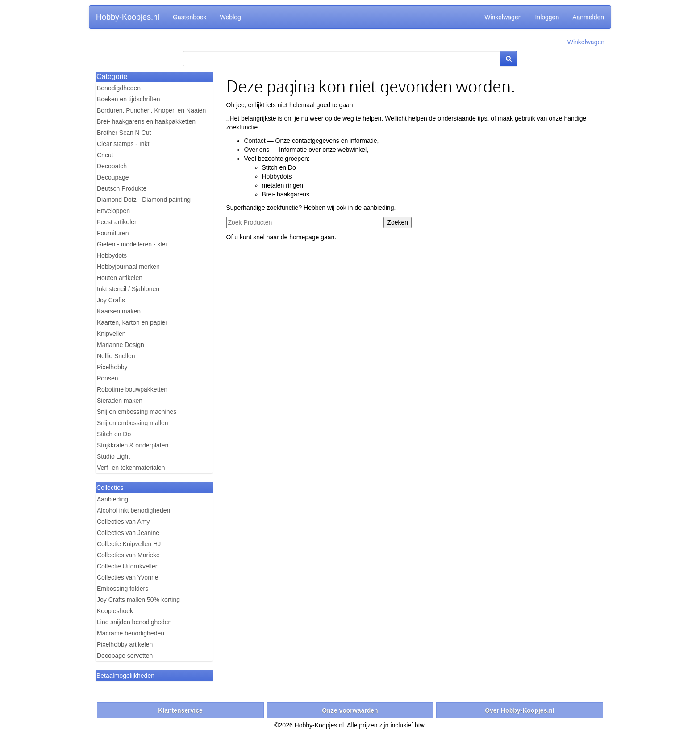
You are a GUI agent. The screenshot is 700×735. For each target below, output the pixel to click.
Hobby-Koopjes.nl (128, 17)
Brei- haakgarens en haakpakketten (146, 121)
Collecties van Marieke (128, 555)
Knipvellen (111, 334)
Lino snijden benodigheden (134, 622)
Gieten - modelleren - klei (132, 244)
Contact (255, 141)
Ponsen (107, 378)
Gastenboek (190, 17)
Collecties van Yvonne (128, 577)
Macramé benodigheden (131, 633)
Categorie (112, 77)
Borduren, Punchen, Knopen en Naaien (151, 110)
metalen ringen (283, 185)
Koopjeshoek (115, 611)
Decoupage (113, 177)
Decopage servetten (125, 656)
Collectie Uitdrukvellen (128, 566)
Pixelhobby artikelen (125, 644)
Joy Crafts (111, 300)
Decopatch (112, 166)
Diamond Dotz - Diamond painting (144, 200)
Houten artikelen (120, 278)
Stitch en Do (114, 434)
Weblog (231, 17)
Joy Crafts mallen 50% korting (138, 600)
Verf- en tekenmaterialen (131, 468)
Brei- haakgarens (286, 194)
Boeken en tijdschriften (129, 99)
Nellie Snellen (116, 356)
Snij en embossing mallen (133, 423)
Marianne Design (121, 345)
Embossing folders (123, 589)
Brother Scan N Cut (124, 133)
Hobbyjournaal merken (128, 267)
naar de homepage (293, 237)
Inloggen (547, 17)
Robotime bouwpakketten (132, 389)
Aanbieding (112, 499)
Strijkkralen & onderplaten (133, 445)
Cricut (105, 155)
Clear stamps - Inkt (123, 144)
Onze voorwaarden (350, 710)
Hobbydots (112, 255)
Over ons (257, 150)
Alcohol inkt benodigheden (133, 510)
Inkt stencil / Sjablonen (128, 289)
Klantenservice (180, 710)
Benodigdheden (119, 88)
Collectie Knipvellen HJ (129, 544)
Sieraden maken (120, 401)
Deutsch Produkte (122, 188)
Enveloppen (113, 211)
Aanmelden (588, 17)
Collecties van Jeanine (128, 533)
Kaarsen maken (119, 311)
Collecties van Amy (123, 522)
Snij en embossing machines (137, 412)
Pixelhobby (112, 367)
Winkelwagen (503, 17)
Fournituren (113, 233)
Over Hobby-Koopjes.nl (520, 710)
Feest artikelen (117, 222)
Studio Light (113, 456)
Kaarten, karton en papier (132, 322)
